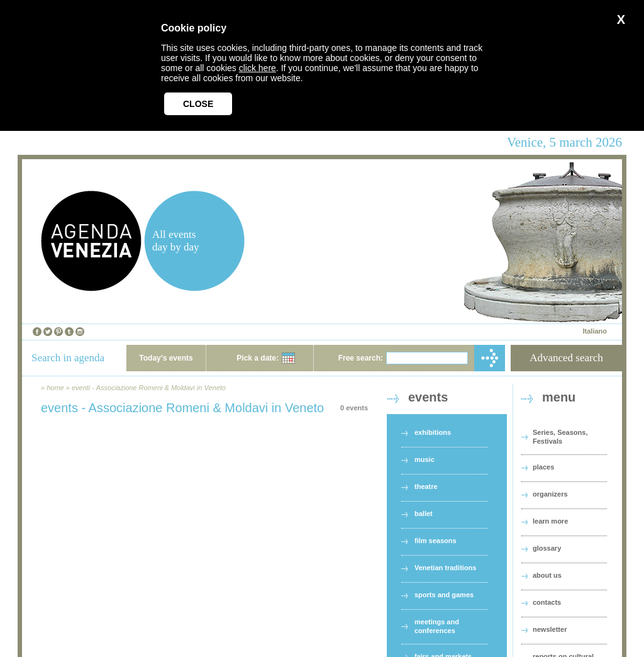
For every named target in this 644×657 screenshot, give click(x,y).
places (543, 467)
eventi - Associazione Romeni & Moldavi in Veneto (149, 388)
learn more (550, 521)
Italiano (595, 331)
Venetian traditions (445, 568)
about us (547, 575)
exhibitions (433, 432)
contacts (547, 602)
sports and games (444, 595)
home (55, 388)
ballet (424, 514)
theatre (426, 486)
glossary (547, 548)
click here (258, 68)
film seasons (436, 541)
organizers (550, 494)
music (425, 459)
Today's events (166, 358)
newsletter (550, 629)
